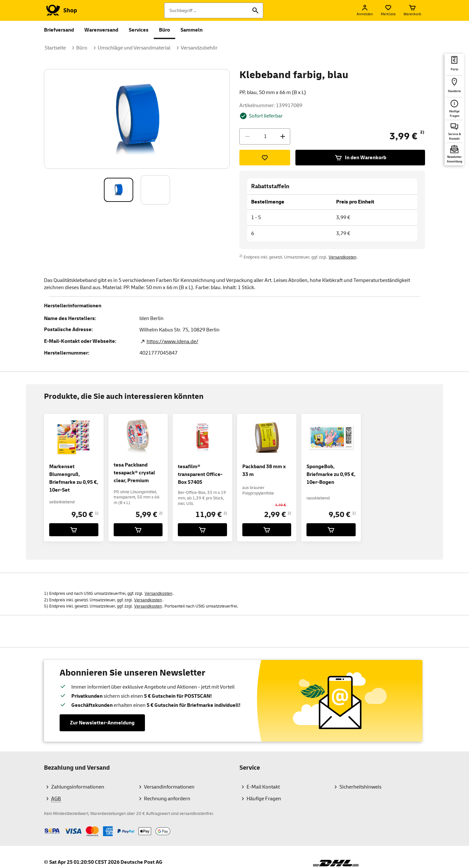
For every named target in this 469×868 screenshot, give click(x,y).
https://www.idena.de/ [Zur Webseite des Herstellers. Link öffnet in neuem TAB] (172, 342)
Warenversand (101, 30)
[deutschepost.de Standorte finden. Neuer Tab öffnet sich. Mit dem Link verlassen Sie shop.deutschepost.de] (454, 86)
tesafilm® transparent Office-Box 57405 (200, 474)
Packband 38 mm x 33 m (264, 470)
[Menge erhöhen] (283, 136)
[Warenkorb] (412, 10)
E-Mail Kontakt (263, 787)
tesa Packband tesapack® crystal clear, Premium (134, 473)
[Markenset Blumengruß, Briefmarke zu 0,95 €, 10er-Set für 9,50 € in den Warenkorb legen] (74, 530)
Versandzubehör (199, 48)
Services (139, 30)
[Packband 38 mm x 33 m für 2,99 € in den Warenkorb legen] (267, 530)
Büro (164, 30)
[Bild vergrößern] (137, 119)
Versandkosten (342, 257)
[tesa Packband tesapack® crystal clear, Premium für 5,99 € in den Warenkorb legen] (138, 530)
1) (97, 513)
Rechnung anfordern (167, 799)
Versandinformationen (169, 787)
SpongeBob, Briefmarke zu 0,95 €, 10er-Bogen (331, 474)
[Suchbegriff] (214, 10)
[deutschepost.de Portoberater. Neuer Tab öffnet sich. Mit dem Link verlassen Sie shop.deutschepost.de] (454, 64)
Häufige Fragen (264, 799)
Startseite (55, 48)
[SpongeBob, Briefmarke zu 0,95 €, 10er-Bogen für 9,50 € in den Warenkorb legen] (331, 530)
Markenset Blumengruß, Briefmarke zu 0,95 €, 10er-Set (74, 478)
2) (422, 132)
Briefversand (59, 30)
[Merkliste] (388, 10)
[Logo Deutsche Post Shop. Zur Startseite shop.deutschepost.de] (60, 10)
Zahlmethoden (44, 826)
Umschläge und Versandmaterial (134, 48)
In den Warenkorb (360, 158)
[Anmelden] (365, 10)
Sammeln (192, 30)
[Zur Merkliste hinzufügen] (265, 158)
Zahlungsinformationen (78, 787)
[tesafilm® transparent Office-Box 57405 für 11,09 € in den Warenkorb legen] (202, 530)
